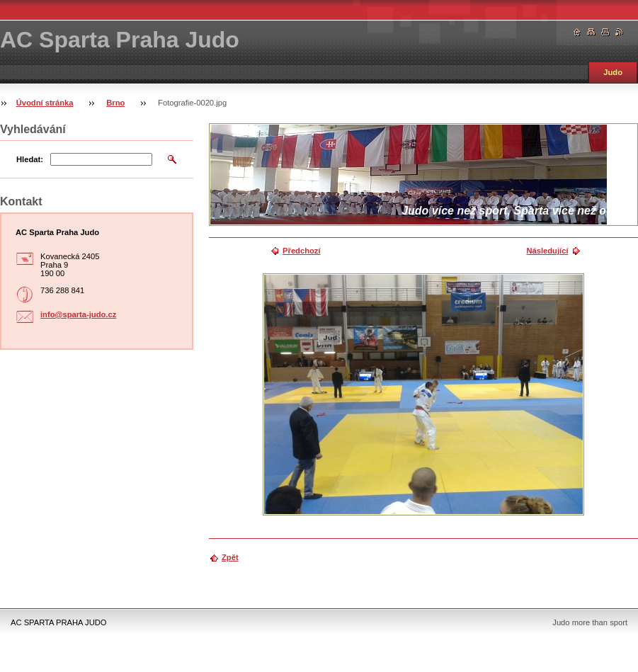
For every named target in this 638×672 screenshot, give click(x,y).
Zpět (230, 557)
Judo (613, 72)
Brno (115, 103)
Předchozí (301, 251)
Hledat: (30, 159)
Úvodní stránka (45, 103)
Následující (547, 251)
